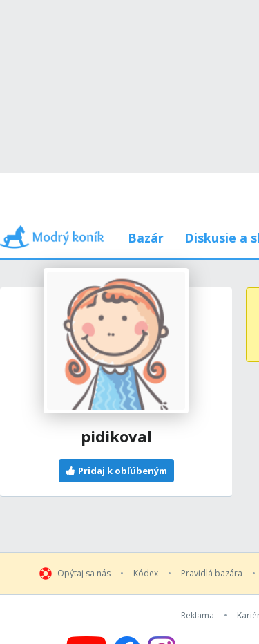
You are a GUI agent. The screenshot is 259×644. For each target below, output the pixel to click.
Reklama (198, 616)
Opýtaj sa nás (84, 574)
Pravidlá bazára (212, 574)
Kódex (146, 574)
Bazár (146, 238)
